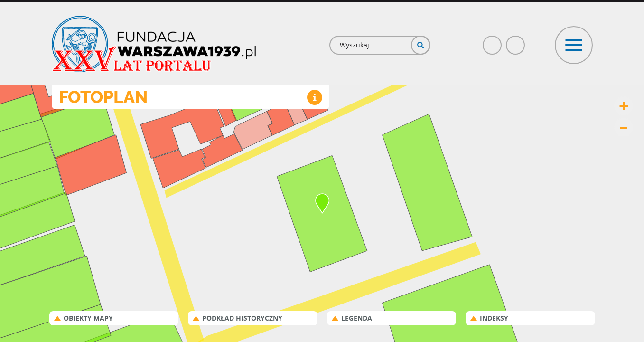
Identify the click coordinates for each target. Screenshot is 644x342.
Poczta (516, 41)
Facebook (493, 41)
